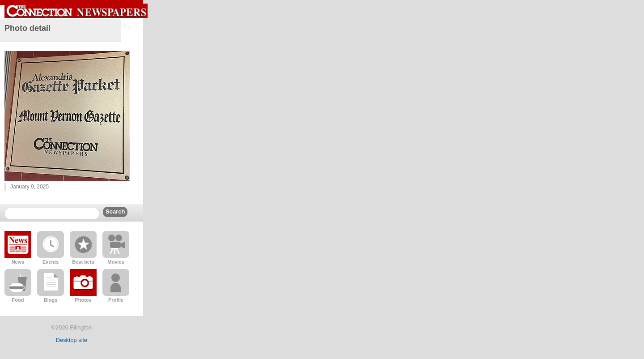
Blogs (51, 300)
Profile (116, 300)
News (18, 262)
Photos (83, 300)
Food (18, 300)
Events (51, 262)
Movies (116, 262)
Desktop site (72, 340)
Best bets (83, 262)
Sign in (130, 26)
